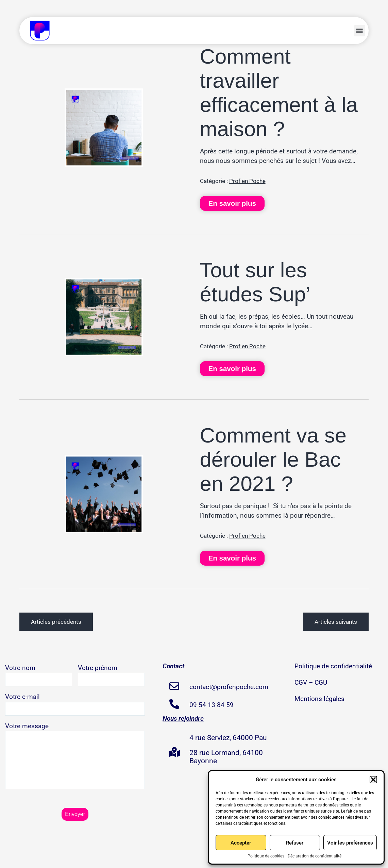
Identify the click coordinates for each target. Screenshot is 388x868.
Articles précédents (56, 622)
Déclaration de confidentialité (315, 856)
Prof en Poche (247, 181)
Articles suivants (336, 622)
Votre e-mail (75, 704)
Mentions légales (319, 699)
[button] (373, 780)
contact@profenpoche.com (229, 687)
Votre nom (39, 675)
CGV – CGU (311, 683)
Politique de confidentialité (333, 666)
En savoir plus (232, 203)
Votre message (75, 757)
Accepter (241, 843)
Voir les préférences (350, 843)
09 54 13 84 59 (212, 705)
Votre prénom (111, 675)
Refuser (295, 843)
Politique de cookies (266, 856)
